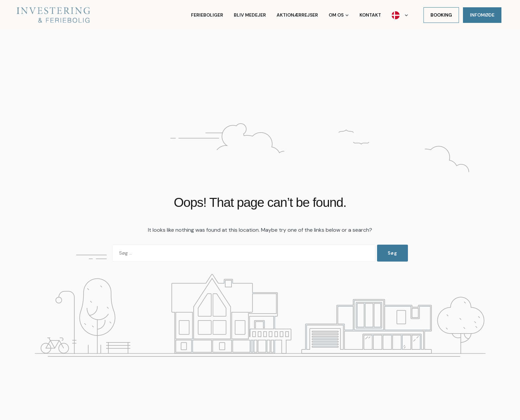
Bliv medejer (250, 15)
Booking (441, 15)
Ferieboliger (207, 15)
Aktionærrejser (297, 15)
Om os (336, 15)
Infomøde (482, 15)
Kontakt (370, 15)
